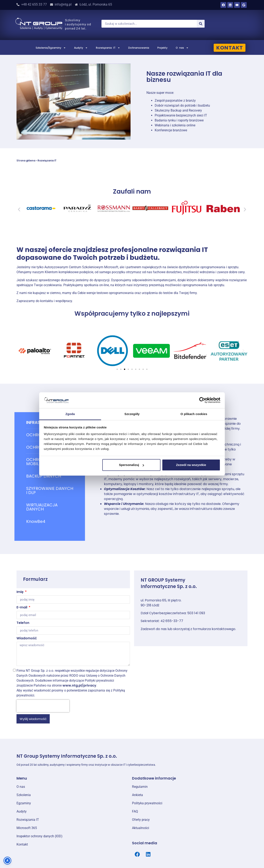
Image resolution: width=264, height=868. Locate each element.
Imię (20, 592)
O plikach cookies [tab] (194, 414)
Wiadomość (27, 639)
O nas (182, 48)
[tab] (50, 476)
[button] (19, 210)
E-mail (22, 608)
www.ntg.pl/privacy (79, 685)
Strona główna (26, 161)
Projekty (162, 48)
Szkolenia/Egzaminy (51, 48)
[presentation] (43, 706)
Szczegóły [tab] (132, 414)
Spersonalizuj (132, 465)
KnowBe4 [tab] (36, 521)
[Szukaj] (201, 24)
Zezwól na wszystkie (191, 465)
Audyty (81, 48)
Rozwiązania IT (108, 48)
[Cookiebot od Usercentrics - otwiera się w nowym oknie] (202, 400)
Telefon (23, 623)
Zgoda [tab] (70, 414)
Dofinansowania (139, 48)
